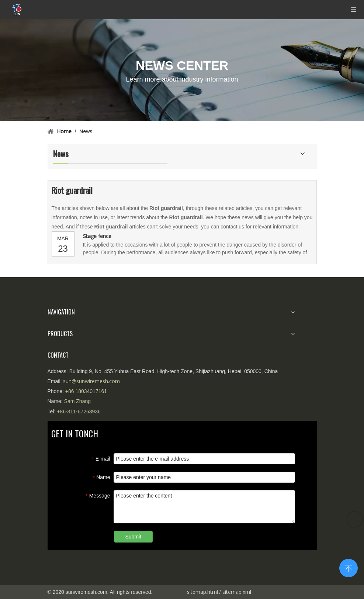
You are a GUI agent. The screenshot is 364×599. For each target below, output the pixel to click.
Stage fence (97, 236)
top (349, 567)
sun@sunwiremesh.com (91, 381)
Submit (134, 537)
